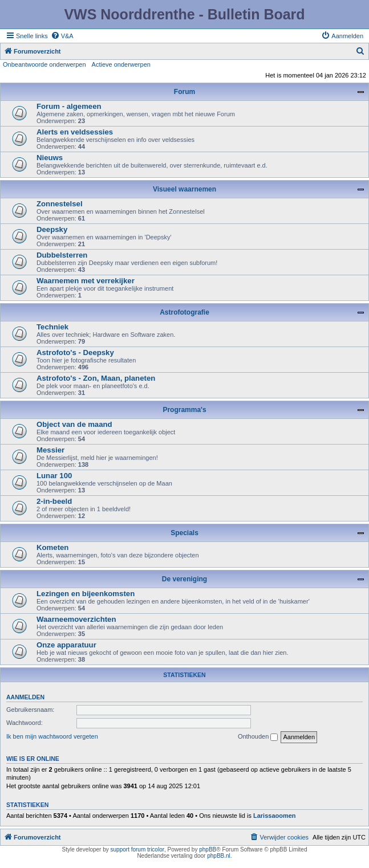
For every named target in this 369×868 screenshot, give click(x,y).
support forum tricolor (137, 849)
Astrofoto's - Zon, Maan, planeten (96, 378)
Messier (50, 450)
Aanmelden (25, 697)
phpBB (208, 849)
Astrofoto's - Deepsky (75, 353)
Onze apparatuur (66, 645)
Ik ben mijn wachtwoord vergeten (52, 736)
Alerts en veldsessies (75, 132)
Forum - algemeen (69, 106)
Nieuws (50, 158)
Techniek (52, 327)
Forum (184, 92)
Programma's (184, 410)
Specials (184, 533)
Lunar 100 (54, 476)
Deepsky (52, 229)
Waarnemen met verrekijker (86, 281)
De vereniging (184, 579)
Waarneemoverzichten (76, 619)
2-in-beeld (54, 501)
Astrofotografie (184, 312)
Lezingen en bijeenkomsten (86, 594)
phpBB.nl (219, 856)
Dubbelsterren (62, 255)
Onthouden (258, 737)
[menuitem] (62, 36)
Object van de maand (74, 424)
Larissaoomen (275, 816)
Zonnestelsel (60, 204)
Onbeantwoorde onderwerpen (44, 64)
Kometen (52, 547)
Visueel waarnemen (184, 189)
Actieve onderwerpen (121, 64)
